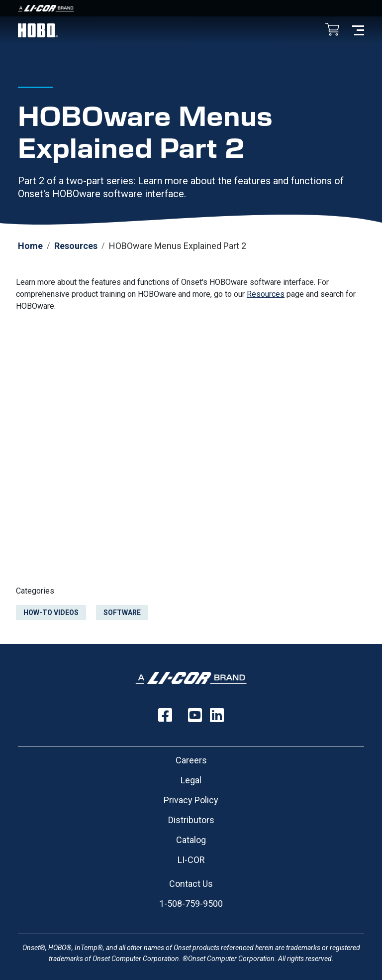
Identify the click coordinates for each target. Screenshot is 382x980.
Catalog (191, 840)
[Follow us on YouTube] (195, 715)
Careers (191, 760)
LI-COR (191, 860)
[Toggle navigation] (358, 30)
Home (30, 246)
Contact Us (191, 884)
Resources (76, 246)
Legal (191, 780)
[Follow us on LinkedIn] (217, 715)
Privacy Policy (191, 800)
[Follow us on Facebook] (165, 715)
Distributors (191, 820)
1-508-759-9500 (191, 904)
